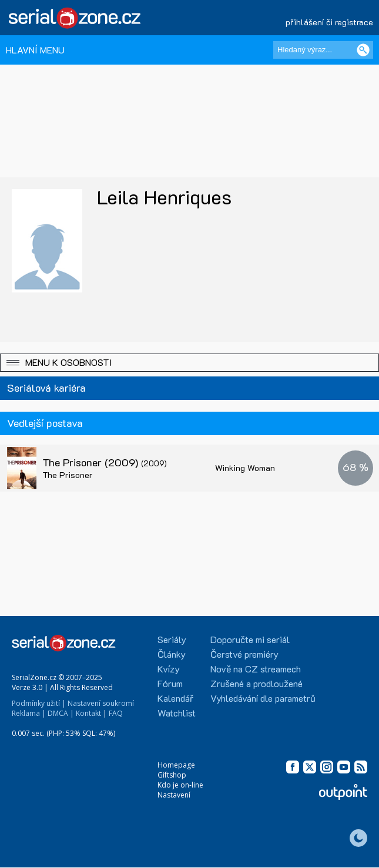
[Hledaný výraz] (323, 50)
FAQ (116, 713)
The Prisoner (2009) (105, 462)
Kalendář (175, 698)
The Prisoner (67, 475)
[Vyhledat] (363, 50)
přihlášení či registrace (329, 22)
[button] (189, 363)
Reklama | (29, 713)
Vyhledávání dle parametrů (263, 698)
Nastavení (174, 795)
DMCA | (61, 713)
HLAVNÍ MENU (35, 50)
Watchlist (177, 713)
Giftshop (172, 775)
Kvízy (169, 669)
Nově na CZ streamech (256, 669)
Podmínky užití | (39, 703)
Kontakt (88, 713)
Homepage (176, 765)
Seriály (172, 639)
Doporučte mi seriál (250, 639)
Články (172, 654)
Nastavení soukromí (101, 703)
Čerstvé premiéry (244, 654)
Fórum (170, 683)
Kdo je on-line (180, 785)
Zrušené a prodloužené (256, 683)
